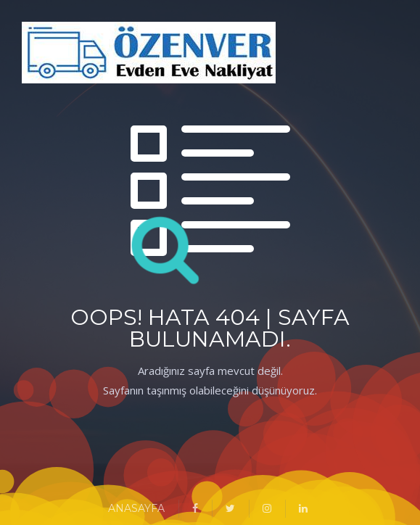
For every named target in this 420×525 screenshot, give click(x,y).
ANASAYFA (136, 508)
